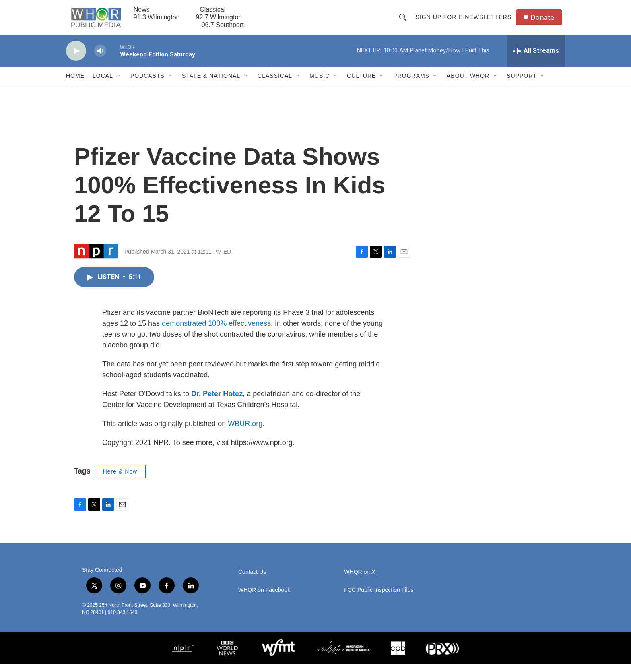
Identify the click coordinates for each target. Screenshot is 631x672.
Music (320, 84)
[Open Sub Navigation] (119, 84)
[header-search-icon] (404, 21)
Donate (544, 21)
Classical (275, 84)
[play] (76, 59)
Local (103, 84)
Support (522, 84)
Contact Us (252, 580)
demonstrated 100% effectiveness (216, 331)
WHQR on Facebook (264, 598)
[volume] (100, 59)
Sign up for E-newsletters (465, 21)
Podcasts (147, 84)
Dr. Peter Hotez (217, 401)
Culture (361, 84)
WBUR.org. (246, 431)
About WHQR (468, 84)
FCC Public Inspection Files (379, 598)
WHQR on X (360, 580)
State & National (211, 84)
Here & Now (120, 479)
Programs (411, 84)
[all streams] (536, 58)
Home (75, 84)
